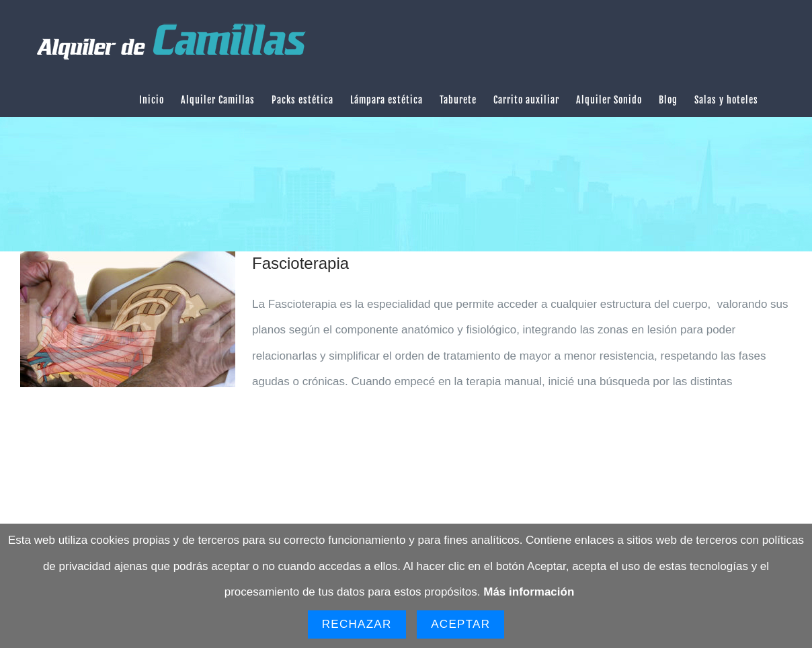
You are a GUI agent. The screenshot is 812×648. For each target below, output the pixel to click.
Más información (529, 592)
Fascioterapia (300, 263)
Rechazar (357, 624)
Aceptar (460, 624)
